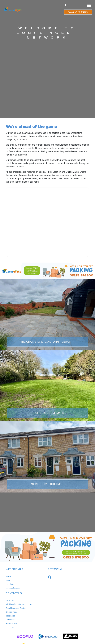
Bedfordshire (11, 624)
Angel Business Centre (16, 608)
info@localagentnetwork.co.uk (19, 604)
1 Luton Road (12, 612)
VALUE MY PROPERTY (78, 12)
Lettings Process (13, 588)
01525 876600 (12, 600)
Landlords (10, 584)
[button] (2, 492)
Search (9, 580)
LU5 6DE (10, 627)
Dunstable (10, 620)
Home (8, 576)
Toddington (11, 616)
